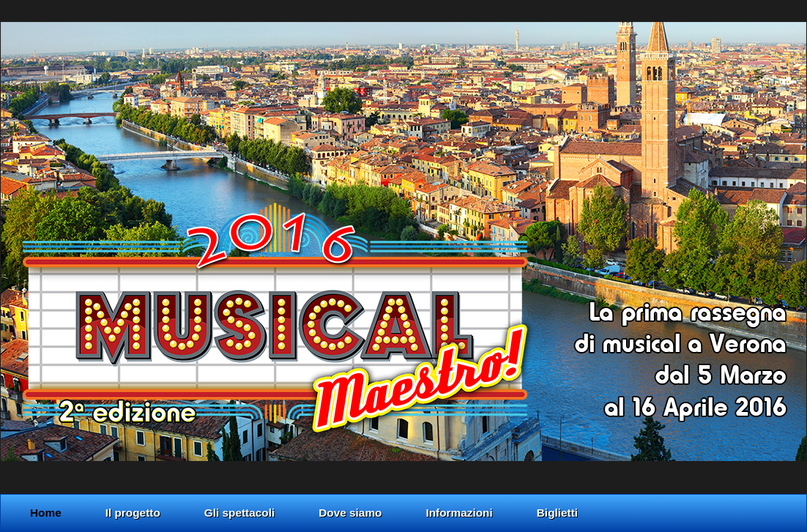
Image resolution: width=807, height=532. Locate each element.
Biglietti (557, 513)
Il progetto (133, 513)
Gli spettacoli (239, 513)
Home (46, 513)
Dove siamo (350, 513)
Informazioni (459, 513)
